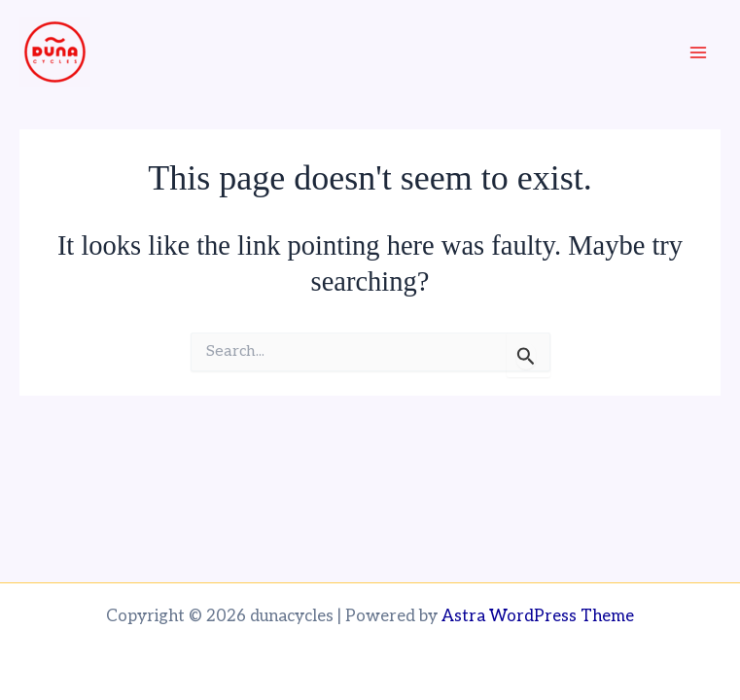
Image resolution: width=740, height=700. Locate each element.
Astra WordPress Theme (538, 616)
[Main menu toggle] (699, 52)
